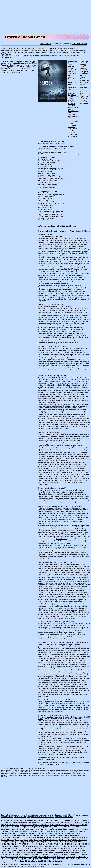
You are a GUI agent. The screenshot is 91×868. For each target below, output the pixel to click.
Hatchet (76, 288)
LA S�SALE (19, 853)
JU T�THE (14, 840)
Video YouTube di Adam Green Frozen (21, 52)
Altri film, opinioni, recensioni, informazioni (16, 50)
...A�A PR (48, 821)
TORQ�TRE (24, 857)
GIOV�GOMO (6, 835)
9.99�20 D (22, 821)
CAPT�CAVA (24, 827)
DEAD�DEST (63, 829)
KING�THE (33, 840)
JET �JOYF (5, 840)
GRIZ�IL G (27, 835)
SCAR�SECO (39, 853)
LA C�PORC (34, 829)
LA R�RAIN (33, 850)
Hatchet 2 (44, 742)
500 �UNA (39, 821)
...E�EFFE (43, 831)
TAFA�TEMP (74, 855)
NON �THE (5, 846)
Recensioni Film (45, 44)
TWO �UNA (52, 857)
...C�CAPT (15, 827)
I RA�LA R (24, 850)
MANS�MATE (55, 842)
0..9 (22, 861)
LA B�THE (83, 825)
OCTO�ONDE (34, 846)
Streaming (41, 866)
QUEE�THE (15, 850)
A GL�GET (69, 833)
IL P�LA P (72, 846)
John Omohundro (72, 114)
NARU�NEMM (66, 844)
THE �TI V (5, 857)
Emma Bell (82, 514)
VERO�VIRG (33, 859)
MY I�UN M (35, 844)
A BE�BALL (5, 825)
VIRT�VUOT (43, 859)
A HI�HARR (54, 835)
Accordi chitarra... (8, 70)
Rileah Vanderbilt (71, 103)
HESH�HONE (75, 835)
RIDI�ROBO (63, 850)
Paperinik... (11, 67)
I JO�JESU (83, 838)
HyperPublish (24, 768)
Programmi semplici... (24, 67)
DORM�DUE (6, 831)
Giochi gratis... (16, 72)
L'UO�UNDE (71, 857)
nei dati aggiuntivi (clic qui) (71, 154)
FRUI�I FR (42, 833)
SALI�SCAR (29, 853)
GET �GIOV (78, 833)
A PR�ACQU (57, 821)
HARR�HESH (64, 835)
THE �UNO (55, 855)
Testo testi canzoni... (24, 70)
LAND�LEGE (53, 840)
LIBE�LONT (72, 840)
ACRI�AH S (67, 821)
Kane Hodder (72, 106)
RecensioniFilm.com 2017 (10, 864)
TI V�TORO (14, 857)
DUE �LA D (16, 831)
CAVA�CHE (34, 827)
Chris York (71, 109)
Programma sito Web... (22, 61)
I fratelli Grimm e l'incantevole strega (75, 815)
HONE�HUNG (6, 838)
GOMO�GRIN (17, 835)
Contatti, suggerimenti (15, 866)
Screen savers (77, 864)
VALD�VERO (23, 859)
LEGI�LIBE (63, 840)
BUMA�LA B (74, 825)
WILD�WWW (75, 859)
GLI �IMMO (28, 838)
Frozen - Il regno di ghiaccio (80, 231)
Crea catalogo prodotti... (8, 61)
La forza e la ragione (39, 815)
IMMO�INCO (38, 838)
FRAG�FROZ (33, 833)
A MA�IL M (15, 842)
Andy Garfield (84, 70)
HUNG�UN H (17, 838)
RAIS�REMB (43, 850)
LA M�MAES (33, 842)
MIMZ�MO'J (6, 844)
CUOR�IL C (16, 829)
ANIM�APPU (27, 823)
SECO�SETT (50, 853)
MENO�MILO (76, 842)
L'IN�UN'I (74, 838)
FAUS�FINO (14, 833)
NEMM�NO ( (76, 844)
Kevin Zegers (42, 525)
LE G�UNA (44, 835)
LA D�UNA (25, 831)
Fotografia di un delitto (35, 817)
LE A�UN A (75, 823)
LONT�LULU (82, 840)
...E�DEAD (54, 829)
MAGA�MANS (44, 842)
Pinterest (8, 54)
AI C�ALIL (76, 821)
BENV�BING (34, 825)
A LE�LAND (43, 840)
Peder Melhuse (73, 111)
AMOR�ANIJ (17, 823)
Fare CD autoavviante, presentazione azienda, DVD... (19, 62)
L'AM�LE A (66, 823)
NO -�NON (86, 844)
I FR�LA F (51, 833)
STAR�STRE (27, 855)
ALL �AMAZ (85, 821)
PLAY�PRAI (46, 848)
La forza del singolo (54, 815)
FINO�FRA (23, 833)
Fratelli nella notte (20, 817)
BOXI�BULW (64, 825)
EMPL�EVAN (62, 831)
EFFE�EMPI (52, 831)
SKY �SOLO (82, 853)
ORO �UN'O (55, 846)
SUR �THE (46, 855)
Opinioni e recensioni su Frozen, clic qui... (52, 149)
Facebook (72, 52)
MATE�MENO (65, 842)
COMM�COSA (75, 827)
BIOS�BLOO (44, 825)
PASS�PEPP (16, 848)
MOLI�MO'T (15, 844)
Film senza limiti (30, 866)
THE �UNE (75, 848)
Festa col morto (49, 817)
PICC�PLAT (36, 848)
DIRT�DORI (83, 829)
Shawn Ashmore (72, 96)
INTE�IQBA (57, 838)
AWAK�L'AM (57, 823)
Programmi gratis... (14, 69)
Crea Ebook (66, 864)
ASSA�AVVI (47, 823)
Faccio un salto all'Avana (64, 817)
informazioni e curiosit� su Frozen (54, 757)
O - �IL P (64, 846)
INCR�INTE (48, 838)
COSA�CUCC (6, 829)
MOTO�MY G (25, 844)
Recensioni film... (7, 65)
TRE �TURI (33, 857)
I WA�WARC (54, 859)
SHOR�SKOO (71, 853)
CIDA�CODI (53, 827)
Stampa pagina (52, 52)
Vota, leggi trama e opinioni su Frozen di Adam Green (56, 763)
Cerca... (4, 863)
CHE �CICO (43, 827)
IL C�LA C (25, 829)
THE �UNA (5, 827)
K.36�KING (24, 840)
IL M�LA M (24, 842)
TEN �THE (84, 855)
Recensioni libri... (25, 69)
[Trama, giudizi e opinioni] (67, 49)
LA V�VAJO (13, 859)
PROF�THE (66, 848)
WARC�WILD (65, 859)
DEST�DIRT (73, 829)
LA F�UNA (59, 833)
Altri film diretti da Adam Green (42, 50)
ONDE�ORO (45, 846)
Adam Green (72, 118)
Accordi (50, 864)
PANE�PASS (6, 848)
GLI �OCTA (24, 846)
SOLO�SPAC (6, 855)
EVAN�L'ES (72, 831)
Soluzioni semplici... (23, 65)
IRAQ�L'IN (66, 838)
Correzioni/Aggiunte (61, 50)
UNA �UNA (33, 831)
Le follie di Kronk (26, 815)
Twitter (78, 52)
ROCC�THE (73, 850)
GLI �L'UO (61, 857)
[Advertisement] (45, 18)
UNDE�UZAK (81, 857)
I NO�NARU (55, 844)
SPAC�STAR (16, 855)
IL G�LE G (36, 835)
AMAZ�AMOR (6, 823)
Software (57, 864)
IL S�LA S (10, 853)
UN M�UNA (45, 844)
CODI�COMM (64, 827)
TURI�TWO (42, 857)
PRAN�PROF (56, 848)
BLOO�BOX (55, 825)
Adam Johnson (73, 107)
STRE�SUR (37, 855)
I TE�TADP (65, 855)
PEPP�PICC (26, 848)
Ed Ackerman (72, 99)
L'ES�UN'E (81, 831)
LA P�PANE (81, 846)
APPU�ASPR (37, 823)
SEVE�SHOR (60, 853)
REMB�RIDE (53, 850)
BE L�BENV (24, 825)
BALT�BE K (15, 825)
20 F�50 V (31, 821)
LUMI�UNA (5, 842)
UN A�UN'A (84, 823)
